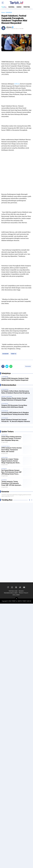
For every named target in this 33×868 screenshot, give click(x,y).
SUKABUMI (5, 354)
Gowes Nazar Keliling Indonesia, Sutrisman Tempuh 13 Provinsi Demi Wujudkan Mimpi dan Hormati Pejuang (11, 439)
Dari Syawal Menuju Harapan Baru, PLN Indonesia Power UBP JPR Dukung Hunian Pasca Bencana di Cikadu (11, 472)
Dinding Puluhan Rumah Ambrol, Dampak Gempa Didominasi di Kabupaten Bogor (14, 399)
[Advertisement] (16, 521)
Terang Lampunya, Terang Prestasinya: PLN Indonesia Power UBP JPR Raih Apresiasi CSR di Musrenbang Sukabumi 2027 (11, 483)
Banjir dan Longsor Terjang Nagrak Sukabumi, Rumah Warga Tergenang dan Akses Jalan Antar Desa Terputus (10, 461)
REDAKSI (21, 591)
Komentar (28, 366)
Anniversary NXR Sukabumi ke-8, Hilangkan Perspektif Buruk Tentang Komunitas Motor (15, 413)
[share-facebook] (3, 366)
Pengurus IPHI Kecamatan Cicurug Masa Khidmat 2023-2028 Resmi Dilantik (14, 406)
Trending (4, 7)
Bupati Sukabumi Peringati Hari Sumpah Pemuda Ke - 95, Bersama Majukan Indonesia (16, 421)
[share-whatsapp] (11, 366)
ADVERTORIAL (6, 446)
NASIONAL (11, 7)
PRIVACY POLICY (23, 593)
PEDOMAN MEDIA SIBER (11, 593)
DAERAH (19, 7)
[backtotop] (17, 599)
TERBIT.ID (14, 354)
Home (3, 13)
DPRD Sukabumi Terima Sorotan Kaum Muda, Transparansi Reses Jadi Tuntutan (12, 450)
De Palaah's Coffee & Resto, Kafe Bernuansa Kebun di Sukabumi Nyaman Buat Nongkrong (16, 392)
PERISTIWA (27, 7)
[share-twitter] (7, 366)
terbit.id (17, 84)
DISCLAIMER (16, 595)
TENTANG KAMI (13, 591)
